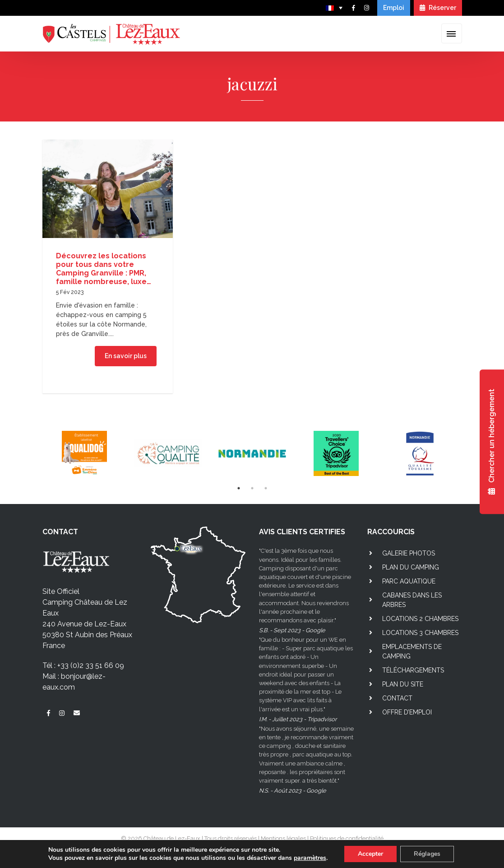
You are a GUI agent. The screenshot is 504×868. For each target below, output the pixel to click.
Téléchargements (413, 670)
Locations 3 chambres (420, 633)
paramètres (310, 858)
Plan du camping (411, 567)
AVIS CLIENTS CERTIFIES (302, 532)
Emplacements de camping (412, 651)
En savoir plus (126, 356)
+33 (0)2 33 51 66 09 (91, 665)
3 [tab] (266, 488)
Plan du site (403, 684)
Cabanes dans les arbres (412, 600)
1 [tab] (239, 488)
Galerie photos (409, 553)
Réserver (438, 8)
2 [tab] (252, 488)
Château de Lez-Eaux (172, 838)
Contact (397, 698)
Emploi (394, 8)
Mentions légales (283, 838)
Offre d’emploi (407, 712)
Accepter (370, 854)
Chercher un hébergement (492, 442)
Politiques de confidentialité (347, 838)
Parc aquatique (409, 581)
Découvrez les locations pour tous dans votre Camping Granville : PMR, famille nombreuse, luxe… (104, 269)
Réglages (427, 854)
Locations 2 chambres (420, 619)
